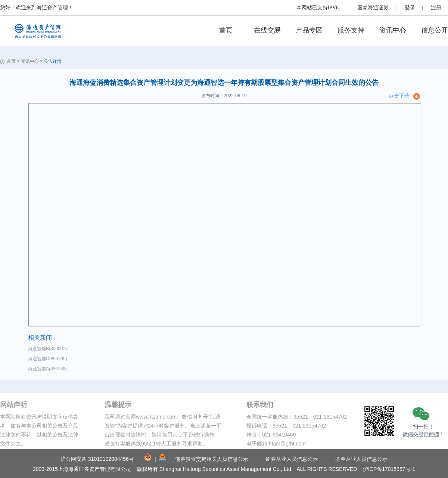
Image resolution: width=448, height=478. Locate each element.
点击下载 (399, 96)
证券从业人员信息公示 (292, 459)
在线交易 (267, 30)
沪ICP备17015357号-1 (389, 469)
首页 (226, 30)
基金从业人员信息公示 (361, 459)
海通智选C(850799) (49, 359)
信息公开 (435, 30)
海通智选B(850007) (49, 349)
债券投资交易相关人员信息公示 (212, 459)
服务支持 (351, 30)
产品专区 (309, 30)
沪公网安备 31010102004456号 (97, 459)
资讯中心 (393, 30)
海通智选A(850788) (49, 369)
